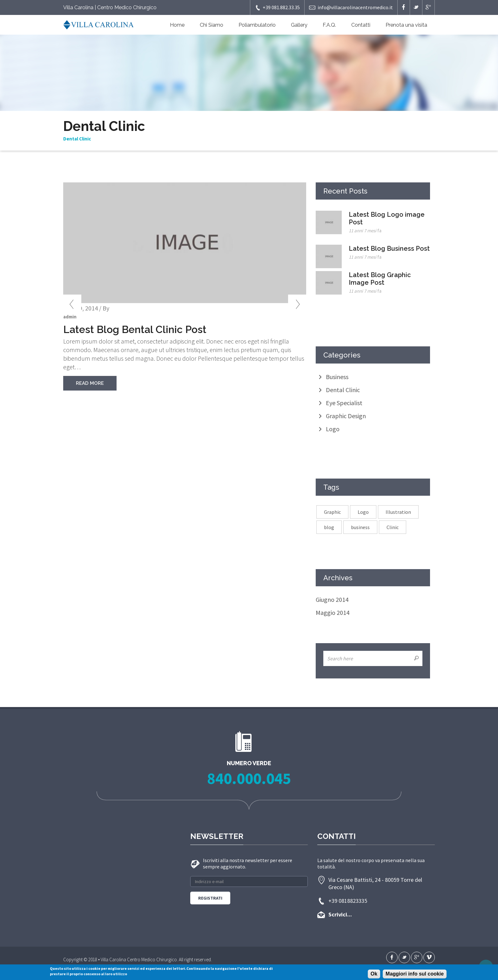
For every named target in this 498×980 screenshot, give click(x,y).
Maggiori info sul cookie (415, 974)
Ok (374, 974)
